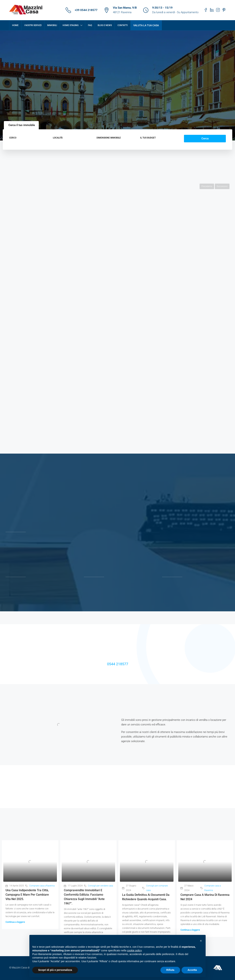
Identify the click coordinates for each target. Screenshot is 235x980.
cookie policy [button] (134, 950)
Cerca (205, 138)
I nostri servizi (33, 25)
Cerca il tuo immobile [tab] (22, 125)
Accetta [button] (192, 970)
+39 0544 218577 (86, 10)
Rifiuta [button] (170, 970)
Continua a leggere (15, 922)
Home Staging (71, 25)
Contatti (123, 25)
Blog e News (105, 25)
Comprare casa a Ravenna (42, 886)
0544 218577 (118, 664)
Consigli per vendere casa (100, 886)
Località (58, 138)
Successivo (222, 186)
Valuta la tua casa (146, 25)
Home (15, 25)
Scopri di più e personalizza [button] (55, 970)
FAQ (90, 25)
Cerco (13, 138)
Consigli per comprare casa (157, 888)
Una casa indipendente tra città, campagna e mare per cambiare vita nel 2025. (27, 895)
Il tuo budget (148, 138)
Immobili (52, 25)
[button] (201, 941)
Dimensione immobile (109, 138)
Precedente (207, 186)
